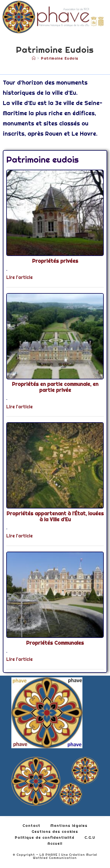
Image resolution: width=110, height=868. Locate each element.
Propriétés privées (55, 261)
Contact (31, 825)
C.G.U (90, 837)
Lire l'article (19, 277)
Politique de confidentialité (45, 837)
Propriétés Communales (55, 643)
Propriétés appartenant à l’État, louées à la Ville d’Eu (55, 517)
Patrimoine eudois (60, 58)
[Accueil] (34, 58)
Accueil (55, 843)
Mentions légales (69, 825)
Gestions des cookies (55, 831)
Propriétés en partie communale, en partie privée (55, 387)
